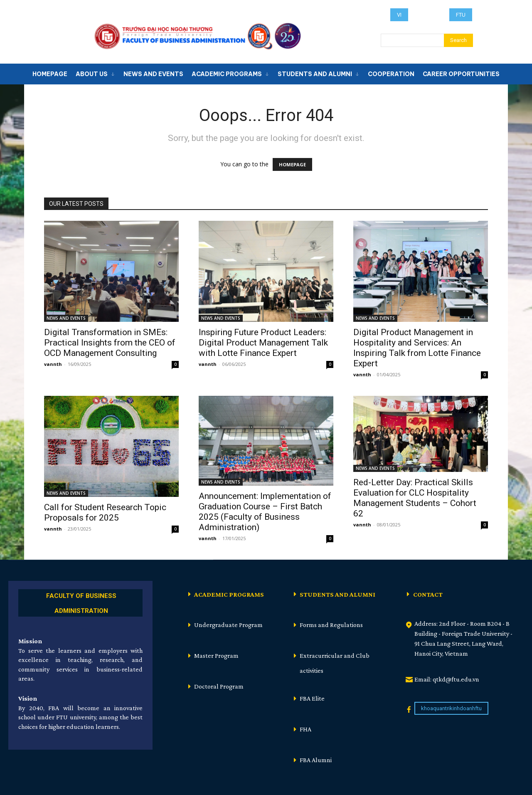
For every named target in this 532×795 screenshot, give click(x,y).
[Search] (458, 40)
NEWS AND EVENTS (66, 318)
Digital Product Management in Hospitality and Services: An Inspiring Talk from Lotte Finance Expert (417, 348)
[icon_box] (80, 602)
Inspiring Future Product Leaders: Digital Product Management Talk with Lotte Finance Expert (263, 343)
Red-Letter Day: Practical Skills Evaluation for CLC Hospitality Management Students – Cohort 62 (415, 498)
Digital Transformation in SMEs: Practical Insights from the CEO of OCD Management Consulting (110, 343)
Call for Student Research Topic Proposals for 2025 (105, 512)
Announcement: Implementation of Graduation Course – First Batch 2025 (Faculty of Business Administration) (265, 512)
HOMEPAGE (292, 164)
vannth (53, 364)
